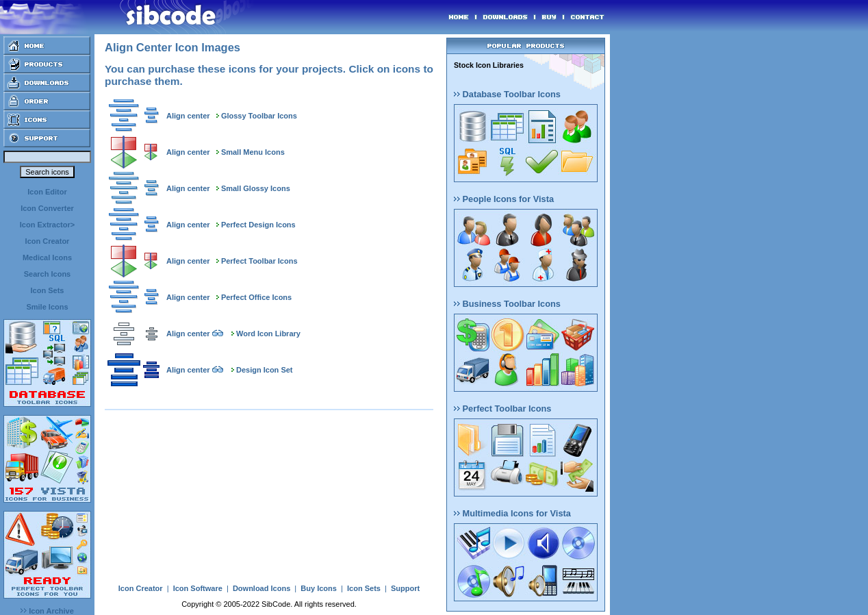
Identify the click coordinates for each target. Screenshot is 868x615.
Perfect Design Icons (258, 225)
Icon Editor (47, 192)
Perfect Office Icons (256, 297)
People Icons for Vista (504, 199)
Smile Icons (47, 307)
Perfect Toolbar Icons (259, 261)
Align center (188, 116)
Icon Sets (48, 290)
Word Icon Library (268, 334)
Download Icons (261, 588)
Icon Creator (48, 241)
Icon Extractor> (47, 225)
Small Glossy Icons (256, 188)
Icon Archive (47, 611)
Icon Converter (47, 208)
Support (405, 588)
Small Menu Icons (253, 152)
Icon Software (198, 588)
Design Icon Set (265, 370)
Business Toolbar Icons (507, 304)
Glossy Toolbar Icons (259, 116)
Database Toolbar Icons (507, 94)
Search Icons (47, 274)
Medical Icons (47, 258)
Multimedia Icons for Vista (512, 513)
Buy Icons (319, 588)
